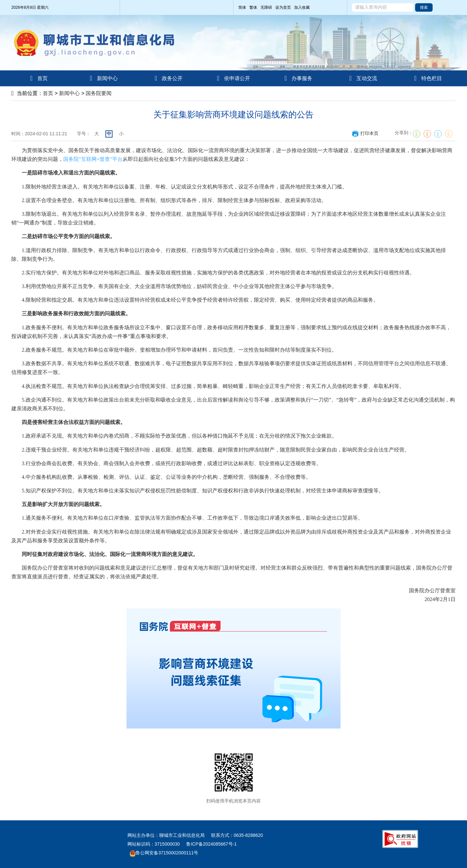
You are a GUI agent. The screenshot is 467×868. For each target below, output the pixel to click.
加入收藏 (302, 7)
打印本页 (365, 133)
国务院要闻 (99, 93)
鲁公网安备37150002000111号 (164, 853)
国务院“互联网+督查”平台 (93, 159)
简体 (242, 7)
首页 (48, 93)
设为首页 (283, 7)
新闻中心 (69, 93)
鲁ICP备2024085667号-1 (211, 844)
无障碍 (266, 7)
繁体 (253, 7)
